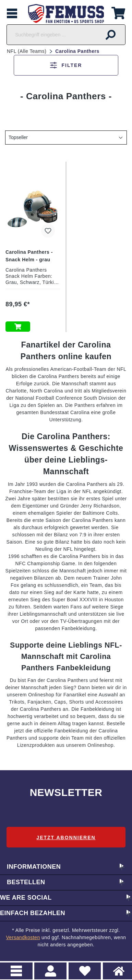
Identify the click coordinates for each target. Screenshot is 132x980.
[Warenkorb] (118, 12)
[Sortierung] (66, 138)
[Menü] (12, 14)
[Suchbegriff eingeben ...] (51, 35)
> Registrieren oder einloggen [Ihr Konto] (51, 971)
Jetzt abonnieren (66, 837)
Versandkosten (23, 937)
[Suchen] (111, 35)
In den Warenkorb (18, 327)
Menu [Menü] (16, 971)
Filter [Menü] (66, 65)
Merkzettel (82, 967)
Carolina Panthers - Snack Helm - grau (29, 256)
